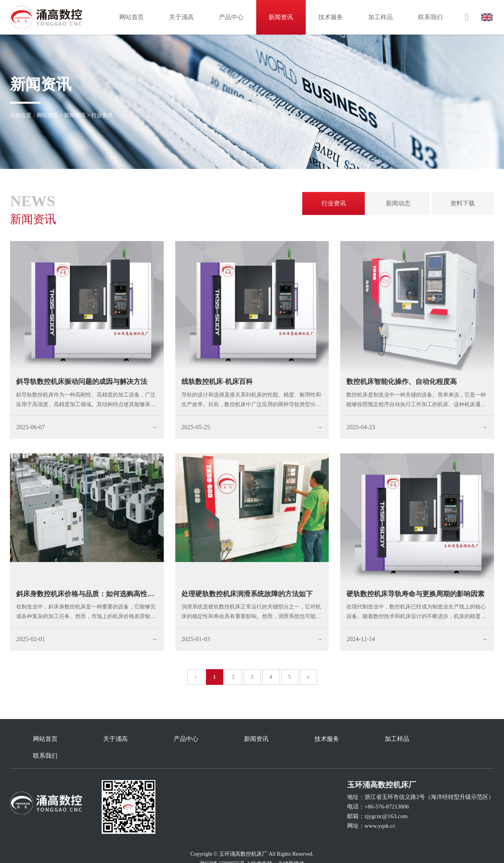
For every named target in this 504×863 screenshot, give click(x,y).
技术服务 (331, 17)
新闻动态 (398, 203)
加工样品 (380, 17)
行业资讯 (102, 115)
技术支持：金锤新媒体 (278, 847)
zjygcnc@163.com (386, 799)
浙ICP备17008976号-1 (225, 847)
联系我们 (430, 17)
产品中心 (231, 17)
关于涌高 (181, 17)
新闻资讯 (281, 17)
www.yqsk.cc (380, 809)
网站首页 (132, 17)
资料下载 (463, 203)
